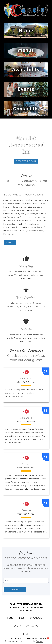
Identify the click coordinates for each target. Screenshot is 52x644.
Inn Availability (38, 618)
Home (11, 618)
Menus (22, 618)
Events (18, 626)
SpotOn (40, 641)
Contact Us (33, 626)
